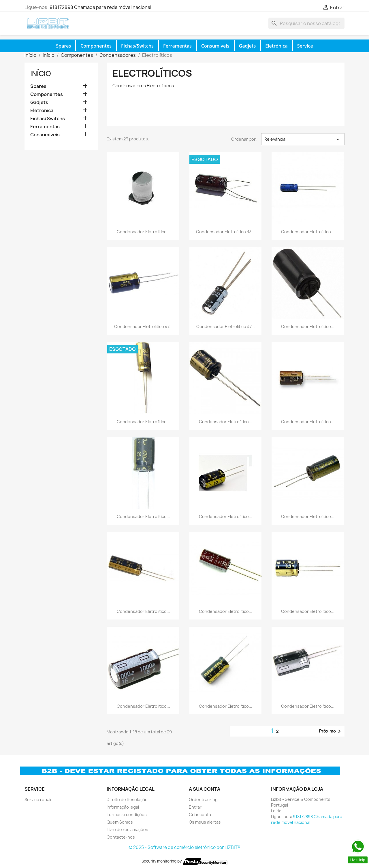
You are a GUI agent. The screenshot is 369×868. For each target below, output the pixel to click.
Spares (63, 46)
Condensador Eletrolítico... (308, 232)
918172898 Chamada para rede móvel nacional (100, 7)
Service (305, 46)
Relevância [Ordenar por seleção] (303, 139)
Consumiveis (215, 46)
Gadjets (247, 46)
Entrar (195, 807)
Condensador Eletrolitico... (143, 232)
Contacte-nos (121, 837)
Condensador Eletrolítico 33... (225, 232)
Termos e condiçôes (127, 815)
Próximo (331, 731)
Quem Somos (120, 822)
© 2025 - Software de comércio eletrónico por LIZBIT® (184, 847)
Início (41, 74)
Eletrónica (276, 46)
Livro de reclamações (127, 830)
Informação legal (123, 807)
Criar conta (200, 815)
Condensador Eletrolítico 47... (143, 326)
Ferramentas (177, 46)
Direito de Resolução (127, 800)
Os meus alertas (205, 822)
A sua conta (205, 789)
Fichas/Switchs (137, 46)
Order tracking (203, 800)
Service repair (38, 800)
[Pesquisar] (306, 23)
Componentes (96, 46)
